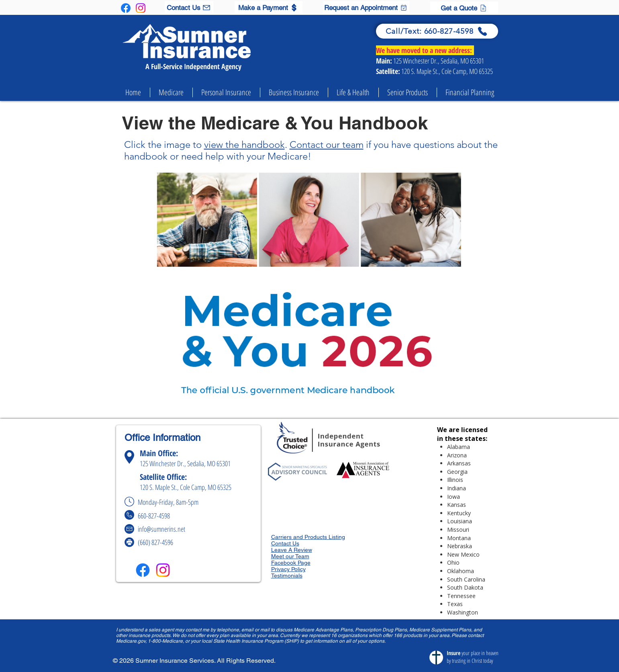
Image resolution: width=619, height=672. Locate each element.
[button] (171, 92)
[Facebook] (126, 8)
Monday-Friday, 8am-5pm (171, 502)
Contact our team (327, 144)
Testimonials (287, 576)
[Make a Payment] (269, 7)
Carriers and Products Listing (308, 537)
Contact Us (285, 543)
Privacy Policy (288, 569)
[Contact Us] (189, 7)
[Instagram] (141, 8)
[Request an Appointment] (366, 7)
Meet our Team (290, 556)
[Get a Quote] (464, 8)
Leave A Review (292, 550)
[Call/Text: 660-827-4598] (437, 31)
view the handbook (244, 144)
